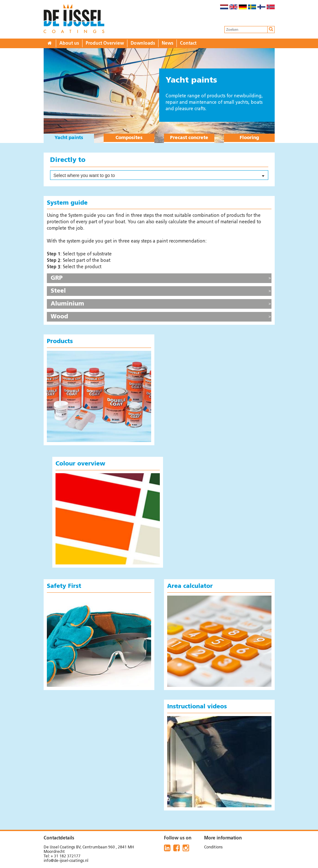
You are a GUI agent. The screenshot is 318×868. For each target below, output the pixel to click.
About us (69, 43)
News (168, 43)
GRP (57, 278)
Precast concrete (189, 138)
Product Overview (105, 43)
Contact (188, 43)
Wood (59, 317)
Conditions (213, 847)
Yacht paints (69, 138)
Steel (58, 291)
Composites (129, 138)
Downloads (143, 43)
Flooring (249, 138)
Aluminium (67, 304)
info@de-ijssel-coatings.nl (66, 861)
